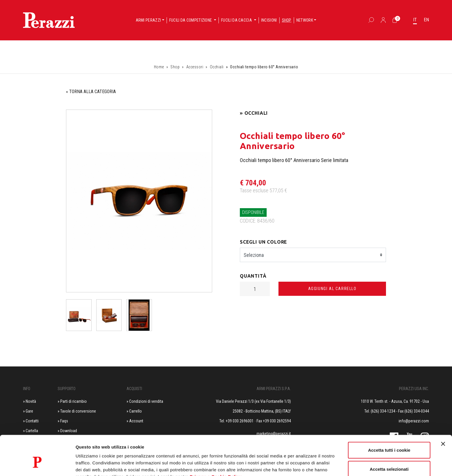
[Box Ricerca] (371, 20)
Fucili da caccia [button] (237, 20)
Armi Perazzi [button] (148, 20)
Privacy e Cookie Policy (216, 446)
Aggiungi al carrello (332, 289)
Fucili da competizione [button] (191, 20)
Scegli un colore (263, 242)
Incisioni (269, 20)
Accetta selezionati (389, 438)
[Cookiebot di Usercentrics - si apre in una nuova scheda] (37, 465)
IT (415, 20)
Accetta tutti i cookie (389, 419)
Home (159, 67)
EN (426, 20)
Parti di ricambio (74, 401)
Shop (287, 20)
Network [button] (305, 20)
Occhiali (217, 67)
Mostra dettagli (303, 465)
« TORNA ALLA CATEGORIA (91, 92)
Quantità (253, 276)
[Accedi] (383, 20)
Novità (31, 401)
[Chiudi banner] (443, 413)
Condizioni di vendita (146, 401)
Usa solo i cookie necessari (389, 457)
